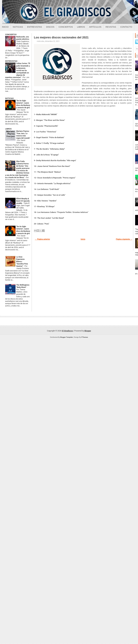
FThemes (85, 337)
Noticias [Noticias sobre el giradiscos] (18, 27)
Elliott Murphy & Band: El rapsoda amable (23, 201)
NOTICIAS (9, 98)
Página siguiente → (124, 239)
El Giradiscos (67, 331)
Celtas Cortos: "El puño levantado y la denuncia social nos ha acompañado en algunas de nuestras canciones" (18, 70)
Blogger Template (67, 337)
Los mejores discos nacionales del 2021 (61, 37)
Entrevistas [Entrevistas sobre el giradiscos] (35, 27)
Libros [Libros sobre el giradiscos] (81, 27)
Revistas (111, 27)
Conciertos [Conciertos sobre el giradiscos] (66, 27)
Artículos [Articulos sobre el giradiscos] (95, 27)
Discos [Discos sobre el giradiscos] (50, 27)
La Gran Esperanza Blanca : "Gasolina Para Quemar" (22, 262)
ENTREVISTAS (11, 61)
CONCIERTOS (11, 34)
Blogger (88, 331)
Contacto (126, 27)
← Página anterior (42, 239)
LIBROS (8, 129)
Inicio (5, 27)
